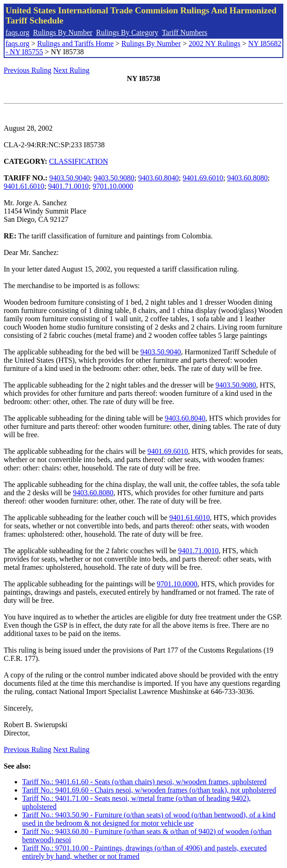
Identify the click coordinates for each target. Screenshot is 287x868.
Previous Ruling (28, 70)
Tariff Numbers (184, 32)
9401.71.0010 (68, 186)
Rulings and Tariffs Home (76, 43)
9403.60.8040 (158, 178)
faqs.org (18, 32)
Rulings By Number (63, 32)
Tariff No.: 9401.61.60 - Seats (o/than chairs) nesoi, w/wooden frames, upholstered (144, 782)
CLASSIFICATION (79, 161)
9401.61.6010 (24, 186)
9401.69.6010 (203, 178)
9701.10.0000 (113, 186)
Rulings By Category (127, 32)
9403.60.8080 (247, 178)
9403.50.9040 (70, 178)
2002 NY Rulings (215, 43)
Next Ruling (72, 70)
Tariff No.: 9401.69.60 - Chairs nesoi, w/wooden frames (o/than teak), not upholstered (149, 790)
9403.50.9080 (114, 178)
